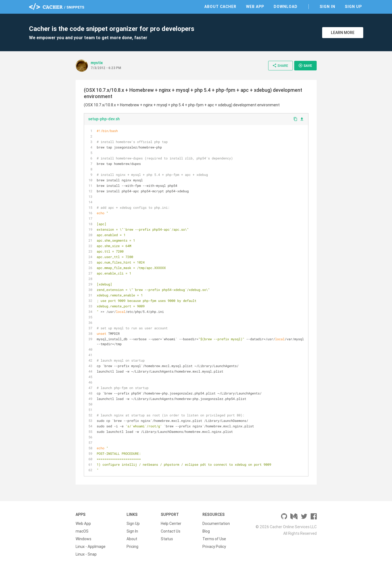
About (132, 539)
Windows (83, 539)
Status (167, 539)
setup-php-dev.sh (104, 119)
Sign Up (353, 7)
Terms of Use (214, 539)
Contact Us (171, 531)
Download (286, 7)
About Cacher (220, 7)
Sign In (327, 7)
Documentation (216, 524)
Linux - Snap (86, 554)
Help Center (171, 524)
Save (305, 65)
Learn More (343, 33)
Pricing (132, 547)
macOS (82, 531)
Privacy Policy (214, 547)
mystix (97, 63)
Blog (206, 531)
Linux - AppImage (91, 547)
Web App (255, 7)
